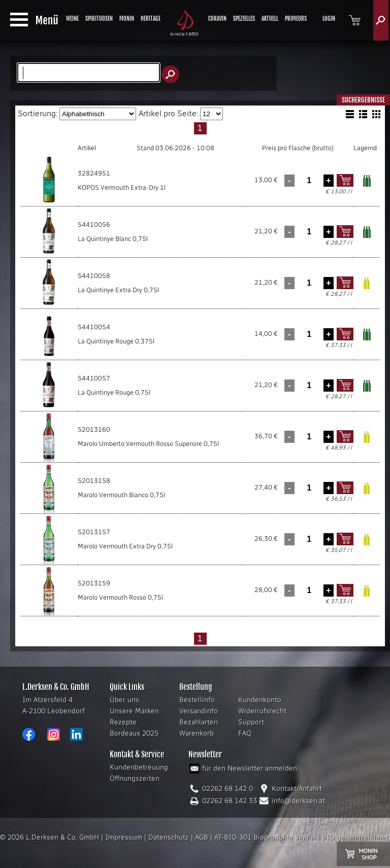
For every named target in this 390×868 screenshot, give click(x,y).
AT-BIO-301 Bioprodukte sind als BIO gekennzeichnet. (302, 837)
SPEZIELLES (244, 19)
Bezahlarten (199, 722)
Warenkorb (197, 733)
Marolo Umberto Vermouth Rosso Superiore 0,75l (148, 444)
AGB (202, 837)
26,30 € (266, 539)
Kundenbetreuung (139, 767)
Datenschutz (169, 837)
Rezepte (123, 722)
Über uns (124, 700)
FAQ (245, 733)
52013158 (94, 481)
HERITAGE (151, 19)
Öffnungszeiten (135, 778)
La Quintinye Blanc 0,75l (113, 239)
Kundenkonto (260, 700)
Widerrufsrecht (262, 711)
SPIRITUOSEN (99, 19)
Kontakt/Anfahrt (297, 789)
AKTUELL (270, 19)
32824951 (94, 173)
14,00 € (266, 334)
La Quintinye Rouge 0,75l (114, 392)
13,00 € (266, 180)
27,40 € (266, 487)
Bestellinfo (197, 700)
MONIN (127, 19)
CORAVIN (217, 19)
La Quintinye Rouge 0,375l (116, 341)
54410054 (94, 327)
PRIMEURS (296, 19)
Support (251, 722)
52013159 (94, 583)
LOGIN (329, 19)
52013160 (94, 429)
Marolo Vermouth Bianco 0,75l (121, 495)
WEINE (72, 19)
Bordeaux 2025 (134, 733)
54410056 (94, 224)
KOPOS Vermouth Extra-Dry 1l (122, 187)
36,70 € (266, 436)
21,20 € (266, 231)
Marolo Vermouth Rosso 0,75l (120, 597)
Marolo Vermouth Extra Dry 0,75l (125, 546)
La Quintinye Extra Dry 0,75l (118, 290)
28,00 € (266, 590)
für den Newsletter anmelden (250, 768)
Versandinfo (199, 711)
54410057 (94, 378)
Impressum (124, 837)
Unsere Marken (134, 711)
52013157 (94, 532)
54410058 (94, 276)
